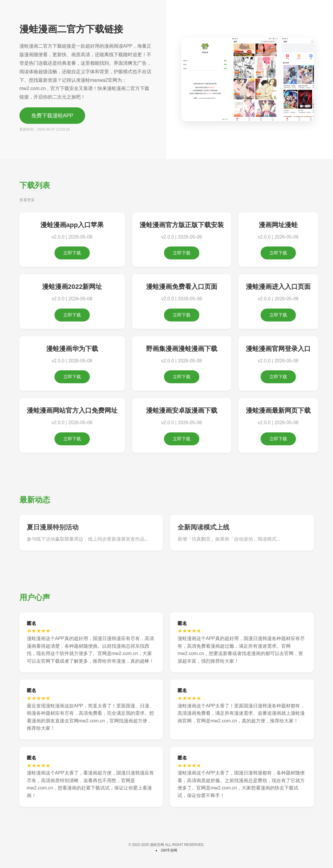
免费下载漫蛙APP (52, 116)
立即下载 (72, 253)
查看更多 (27, 200)
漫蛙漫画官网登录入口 (278, 349)
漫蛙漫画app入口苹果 (72, 225)
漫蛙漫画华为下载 (72, 349)
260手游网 (169, 850)
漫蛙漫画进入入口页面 (278, 287)
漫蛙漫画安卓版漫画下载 (182, 410)
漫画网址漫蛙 (278, 225)
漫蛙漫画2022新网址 (72, 287)
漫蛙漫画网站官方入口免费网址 (72, 410)
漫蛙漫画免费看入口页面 (182, 287)
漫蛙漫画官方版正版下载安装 (182, 225)
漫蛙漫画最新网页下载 (278, 410)
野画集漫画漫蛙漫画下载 (182, 349)
